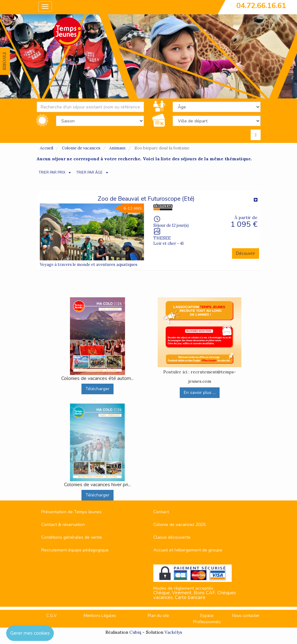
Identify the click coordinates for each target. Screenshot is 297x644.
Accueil (46, 148)
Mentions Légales (100, 616)
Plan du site (158, 616)
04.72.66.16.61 (261, 6)
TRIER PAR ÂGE (89, 173)
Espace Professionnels (207, 619)
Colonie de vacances (81, 148)
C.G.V (51, 616)
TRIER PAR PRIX (52, 173)
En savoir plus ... (200, 393)
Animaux (117, 148)
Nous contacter (246, 616)
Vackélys (173, 632)
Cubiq (135, 632)
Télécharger (97, 389)
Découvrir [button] (246, 253)
